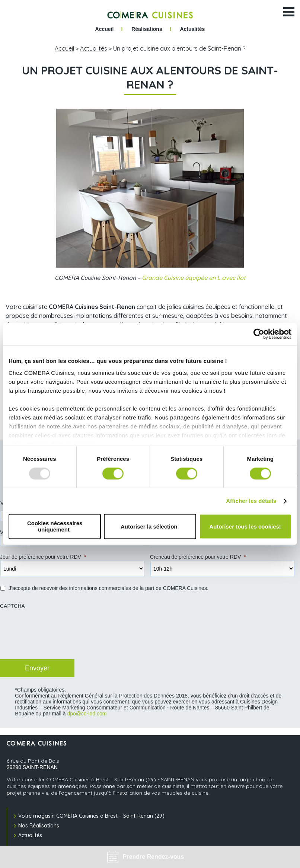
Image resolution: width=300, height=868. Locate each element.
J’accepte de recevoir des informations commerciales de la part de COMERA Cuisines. (108, 588)
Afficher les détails (251, 501)
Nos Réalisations (39, 826)
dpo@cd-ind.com (87, 714)
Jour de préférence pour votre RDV (43, 557)
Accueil (64, 48)
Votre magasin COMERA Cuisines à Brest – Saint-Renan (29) (91, 816)
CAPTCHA (12, 606)
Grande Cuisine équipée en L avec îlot (194, 278)
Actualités (30, 835)
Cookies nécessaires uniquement (55, 527)
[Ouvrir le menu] (289, 12)
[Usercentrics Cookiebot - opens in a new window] (259, 334)
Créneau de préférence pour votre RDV (198, 557)
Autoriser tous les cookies (244, 526)
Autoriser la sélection (149, 526)
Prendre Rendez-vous (146, 857)
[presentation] (56, 637)
